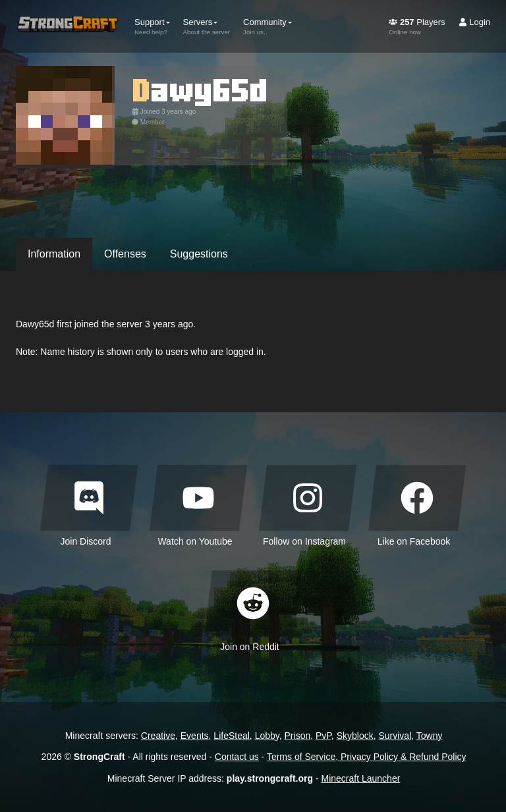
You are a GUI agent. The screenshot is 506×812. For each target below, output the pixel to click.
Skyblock (355, 736)
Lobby (267, 736)
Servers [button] (207, 26)
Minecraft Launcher (361, 778)
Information (54, 254)
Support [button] (152, 26)
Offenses (125, 254)
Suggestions (199, 254)
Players (417, 26)
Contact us (237, 757)
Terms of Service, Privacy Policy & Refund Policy (367, 757)
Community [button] (267, 26)
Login (474, 22)
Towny (430, 736)
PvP (323, 736)
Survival (395, 736)
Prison (298, 736)
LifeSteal (231, 736)
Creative (158, 736)
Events (195, 736)
